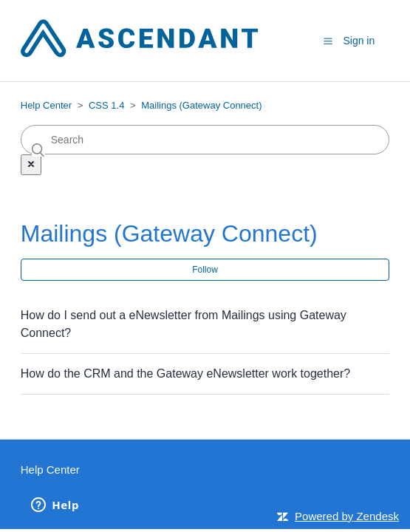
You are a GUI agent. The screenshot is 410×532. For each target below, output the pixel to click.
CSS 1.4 (106, 105)
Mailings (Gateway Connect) (201, 105)
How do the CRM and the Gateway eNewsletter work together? (185, 374)
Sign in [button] (359, 41)
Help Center (46, 105)
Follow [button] (205, 270)
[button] (328, 41)
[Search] (205, 140)
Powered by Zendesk (347, 516)
